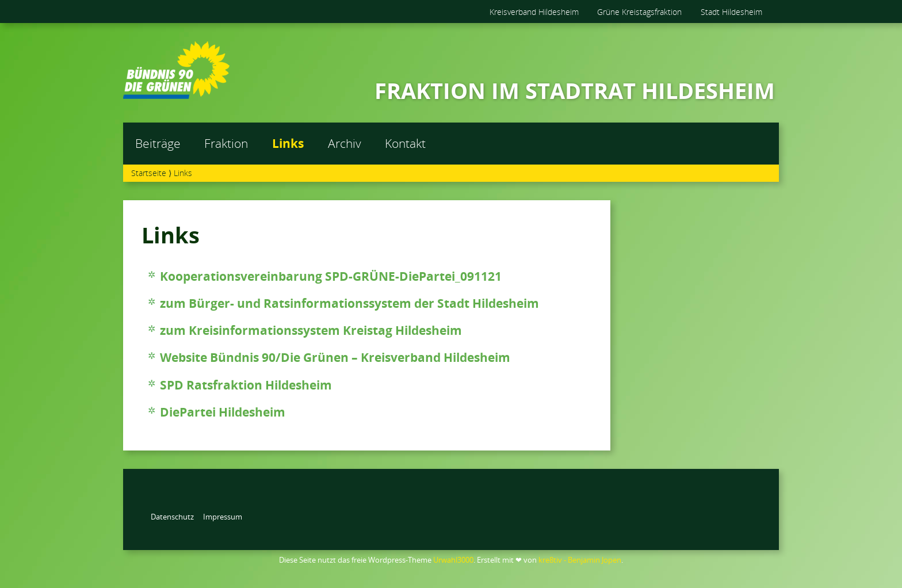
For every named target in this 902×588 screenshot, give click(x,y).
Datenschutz (172, 517)
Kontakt (405, 143)
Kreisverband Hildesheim (534, 12)
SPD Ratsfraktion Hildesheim (246, 385)
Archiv (345, 143)
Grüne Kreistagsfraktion (639, 12)
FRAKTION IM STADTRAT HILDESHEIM (575, 90)
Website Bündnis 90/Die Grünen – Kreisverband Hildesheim (335, 357)
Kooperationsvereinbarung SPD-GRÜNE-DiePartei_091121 (331, 276)
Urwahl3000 (453, 560)
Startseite (149, 173)
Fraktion (226, 143)
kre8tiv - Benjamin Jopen (580, 560)
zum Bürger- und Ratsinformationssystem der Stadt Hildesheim (349, 303)
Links (288, 143)
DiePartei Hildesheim (223, 412)
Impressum (223, 517)
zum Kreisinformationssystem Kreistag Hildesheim (311, 330)
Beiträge (158, 143)
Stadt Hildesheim (731, 12)
